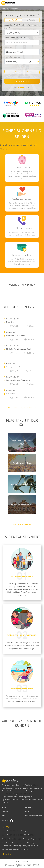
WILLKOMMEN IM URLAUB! (22, 576)
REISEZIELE (29, 808)
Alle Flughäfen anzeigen (22, 524)
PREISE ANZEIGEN (22, 81)
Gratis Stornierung (22, 199)
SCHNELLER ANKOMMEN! (22, 689)
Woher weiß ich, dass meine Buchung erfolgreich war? (22, 839)
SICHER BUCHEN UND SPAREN (22, 134)
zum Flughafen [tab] (31, 20)
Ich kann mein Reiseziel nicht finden (15, 850)
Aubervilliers (11, 394)
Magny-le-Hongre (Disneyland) (18, 380)
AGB (3, 815)
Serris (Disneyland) (13, 367)
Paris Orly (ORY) (13, 319)
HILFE (27, 812)
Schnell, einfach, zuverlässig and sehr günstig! (18, 147)
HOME (4, 9)
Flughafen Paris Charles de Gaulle (19, 349)
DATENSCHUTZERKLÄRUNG (34, 815)
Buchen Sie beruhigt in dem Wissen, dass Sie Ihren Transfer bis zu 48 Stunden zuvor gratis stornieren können (22, 206)
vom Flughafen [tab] (13, 20)
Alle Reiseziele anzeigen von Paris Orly (22, 408)
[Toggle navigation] (40, 4)
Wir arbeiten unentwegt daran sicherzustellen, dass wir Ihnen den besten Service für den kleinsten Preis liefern (22, 175)
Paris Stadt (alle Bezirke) (15, 336)
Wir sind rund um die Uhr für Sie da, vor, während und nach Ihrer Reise (22, 234)
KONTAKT (5, 812)
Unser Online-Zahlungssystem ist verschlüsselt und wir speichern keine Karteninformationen (22, 262)
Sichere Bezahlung (22, 255)
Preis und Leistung (22, 167)
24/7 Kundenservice (22, 228)
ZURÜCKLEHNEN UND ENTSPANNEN (22, 635)
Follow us (7, 821)
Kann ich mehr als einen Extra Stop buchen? (18, 835)
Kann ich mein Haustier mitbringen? (15, 831)
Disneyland (10, 322)
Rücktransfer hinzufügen (22, 72)
